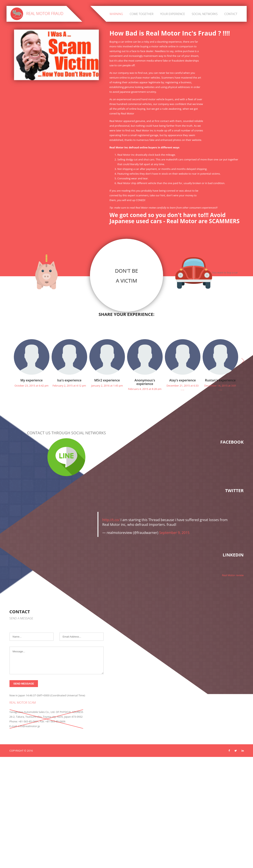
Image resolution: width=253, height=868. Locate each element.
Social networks (205, 14)
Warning (116, 14)
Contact (231, 14)
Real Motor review (233, 584)
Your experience (173, 14)
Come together (142, 14)
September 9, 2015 (174, 541)
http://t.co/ (111, 528)
